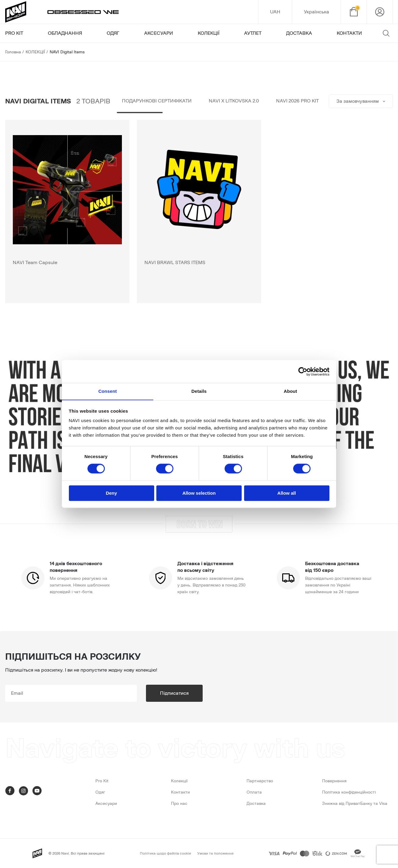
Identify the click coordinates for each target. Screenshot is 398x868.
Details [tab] (199, 391)
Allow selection (199, 493)
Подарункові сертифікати (157, 101)
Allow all (287, 493)
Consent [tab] (108, 391)
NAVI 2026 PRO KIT (297, 101)
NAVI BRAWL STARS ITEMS (175, 263)
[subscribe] (71, 693)
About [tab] (290, 391)
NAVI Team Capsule (35, 263)
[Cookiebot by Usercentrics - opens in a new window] (303, 371)
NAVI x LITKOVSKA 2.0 (234, 101)
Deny (111, 493)
